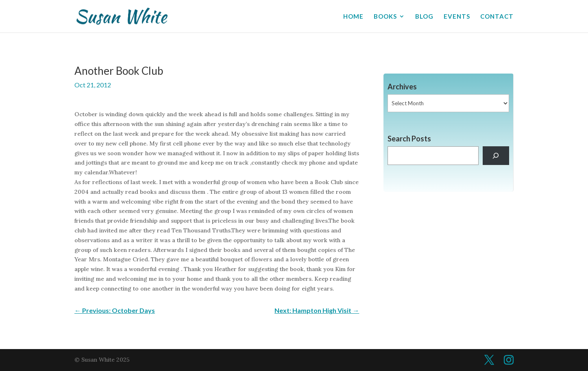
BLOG (424, 17)
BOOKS (385, 17)
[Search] (496, 156)
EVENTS (457, 17)
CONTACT (497, 17)
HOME (353, 17)
